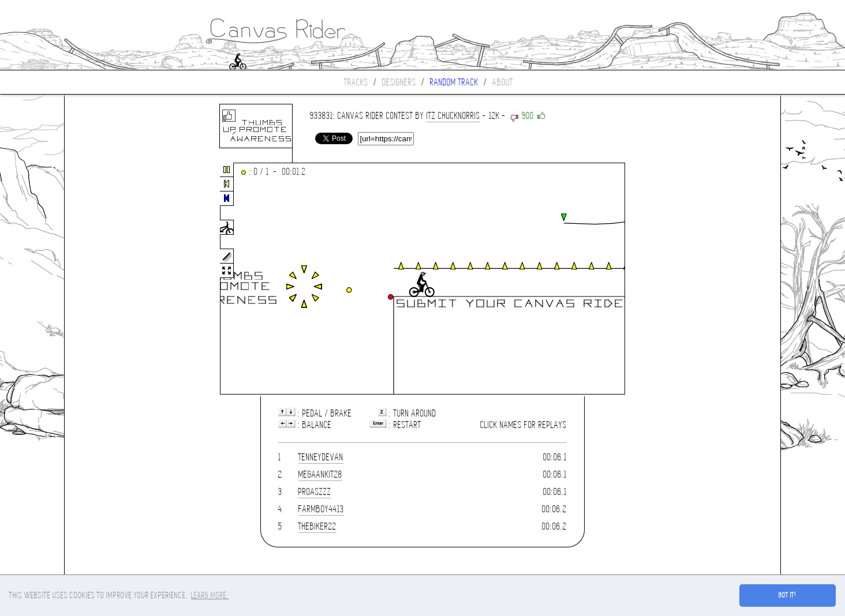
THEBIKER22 (317, 526)
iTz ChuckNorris (453, 116)
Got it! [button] (788, 595)
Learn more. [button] (210, 595)
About (503, 82)
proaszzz (315, 492)
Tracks (356, 82)
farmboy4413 (321, 509)
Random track (454, 82)
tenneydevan (321, 457)
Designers (399, 82)
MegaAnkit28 (320, 474)
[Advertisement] (113, 279)
